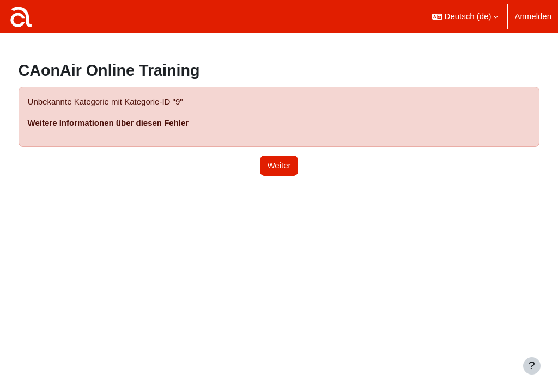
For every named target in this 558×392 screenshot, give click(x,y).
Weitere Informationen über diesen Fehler (129, 123)
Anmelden (533, 16)
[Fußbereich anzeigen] (532, 366)
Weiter (279, 165)
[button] (465, 17)
